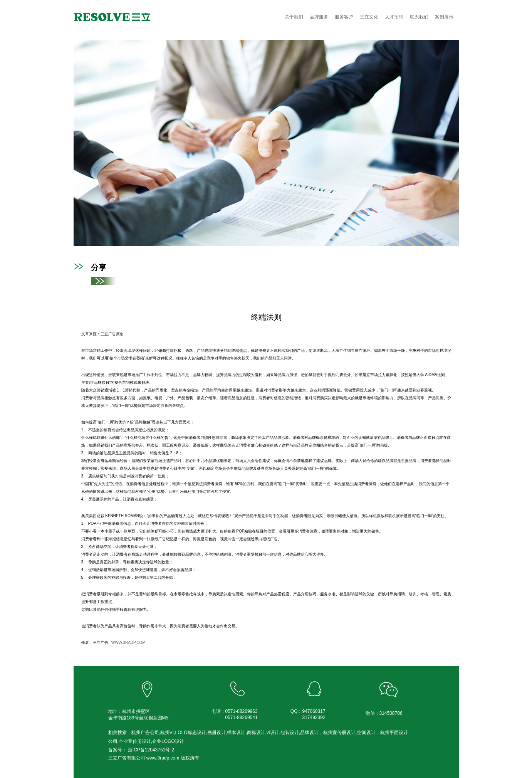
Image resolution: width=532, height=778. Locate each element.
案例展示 (444, 17)
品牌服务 (319, 17)
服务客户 (344, 17)
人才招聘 (394, 17)
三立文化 (369, 17)
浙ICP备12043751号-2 (150, 750)
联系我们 (419, 17)
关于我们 (294, 17)
